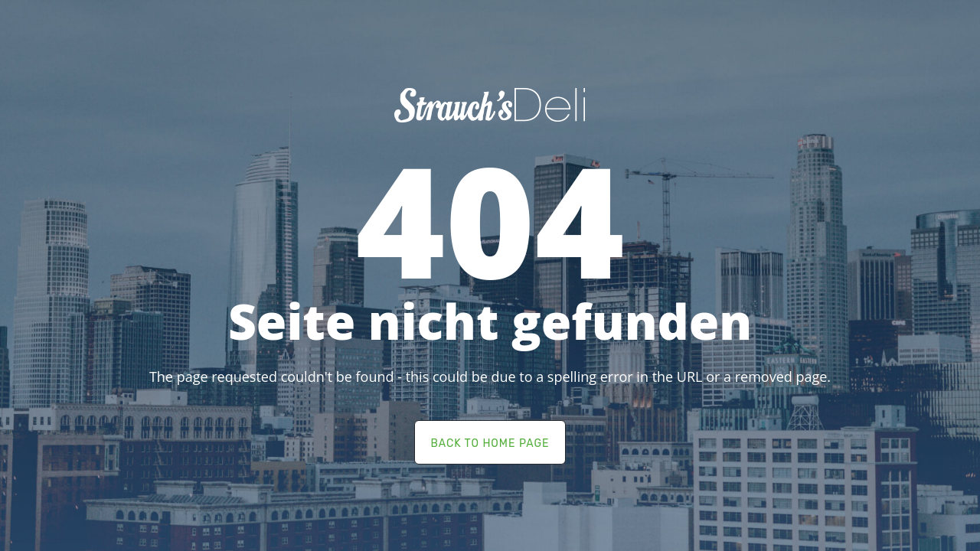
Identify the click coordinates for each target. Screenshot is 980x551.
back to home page (490, 443)
